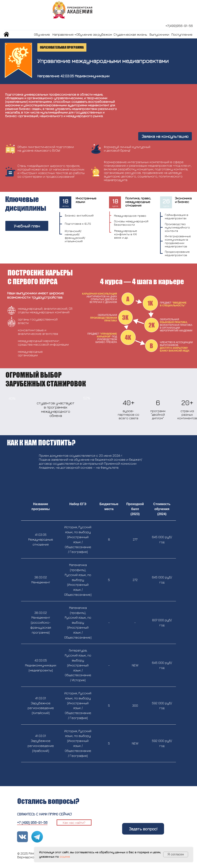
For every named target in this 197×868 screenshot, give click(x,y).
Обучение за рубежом (94, 34)
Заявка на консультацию (165, 136)
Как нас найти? (74, 823)
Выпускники (159, 34)
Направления (63, 34)
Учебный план (27, 226)
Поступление (182, 34)
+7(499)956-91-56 (179, 26)
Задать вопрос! (143, 829)
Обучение (42, 34)
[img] (6, 34)
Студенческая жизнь (130, 34)
